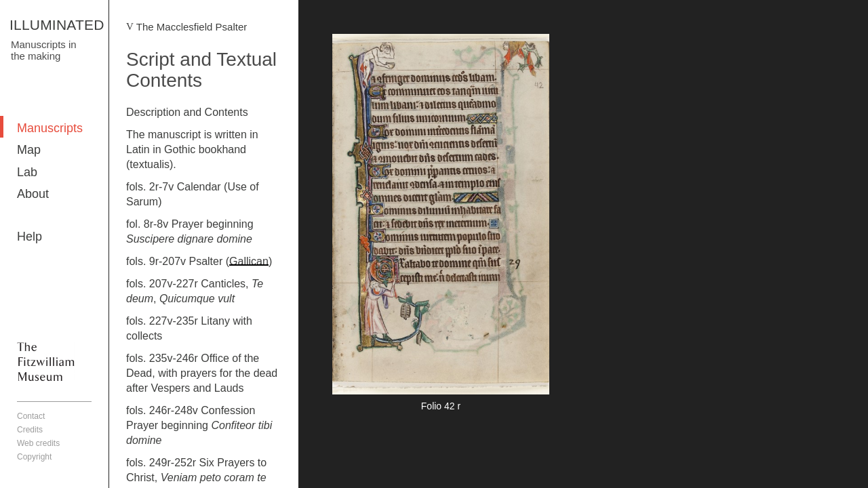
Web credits (38, 443)
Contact (31, 416)
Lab (27, 172)
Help (29, 237)
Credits (30, 430)
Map (29, 150)
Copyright (34, 457)
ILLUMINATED (57, 25)
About (33, 194)
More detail (441, 225)
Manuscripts (50, 128)
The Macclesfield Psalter (192, 27)
